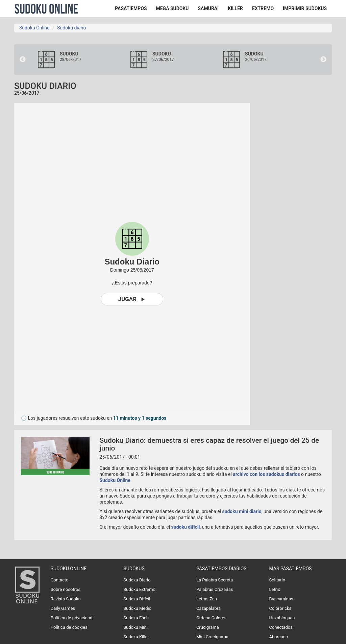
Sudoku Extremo (139, 589)
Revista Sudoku (66, 599)
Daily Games (63, 608)
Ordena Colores (211, 618)
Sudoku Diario (137, 580)
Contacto (60, 580)
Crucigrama (208, 627)
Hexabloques (282, 618)
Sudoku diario (71, 28)
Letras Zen (207, 599)
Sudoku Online (46, 8)
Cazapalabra (208, 608)
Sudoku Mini (135, 627)
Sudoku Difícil (137, 599)
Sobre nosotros (66, 589)
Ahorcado (278, 637)
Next (323, 60)
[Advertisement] (303, 204)
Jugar (132, 299)
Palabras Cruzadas (215, 589)
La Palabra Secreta (215, 580)
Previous (23, 60)
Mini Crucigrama (212, 637)
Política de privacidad (72, 618)
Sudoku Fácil (136, 618)
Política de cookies (69, 627)
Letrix (274, 589)
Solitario (277, 580)
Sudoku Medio (137, 608)
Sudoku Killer (136, 637)
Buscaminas (281, 599)
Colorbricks (280, 608)
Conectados (281, 627)
